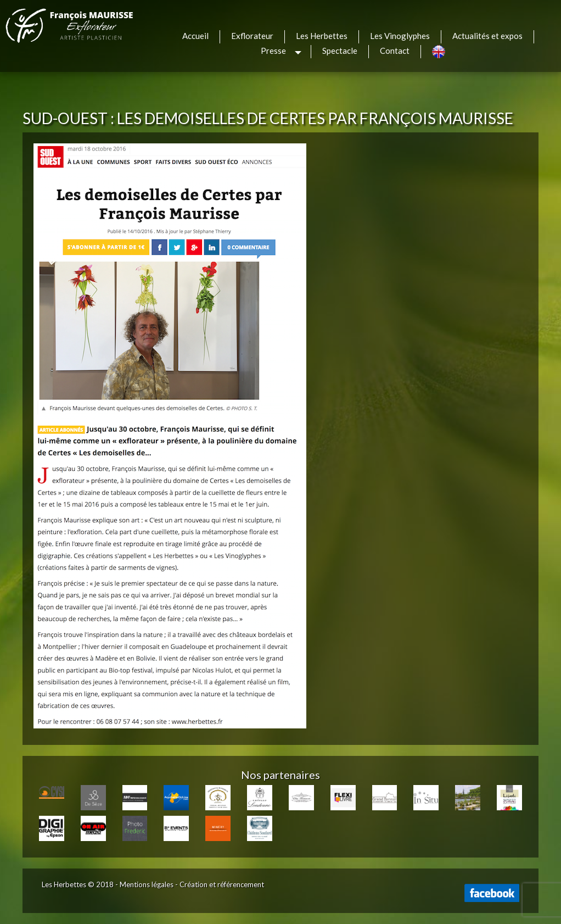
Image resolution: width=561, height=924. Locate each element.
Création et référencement (222, 884)
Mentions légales (147, 884)
